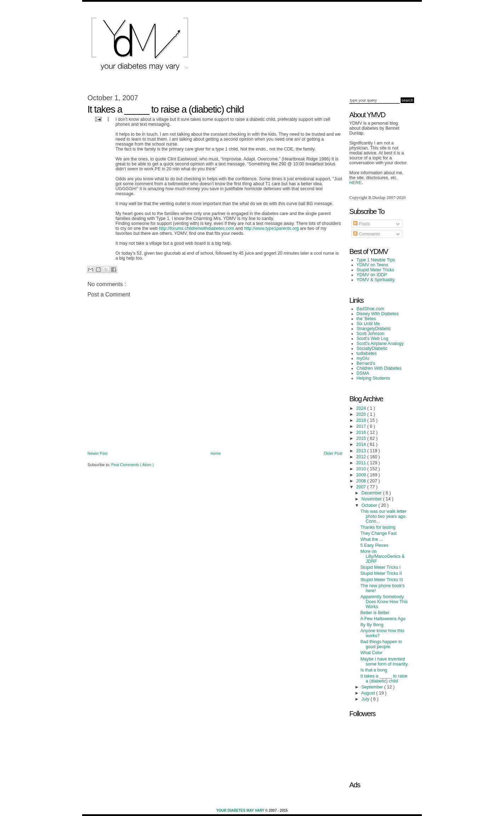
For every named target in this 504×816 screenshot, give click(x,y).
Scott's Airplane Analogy (380, 344)
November (372, 499)
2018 (362, 420)
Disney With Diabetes (377, 314)
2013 (362, 451)
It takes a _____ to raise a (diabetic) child (384, 679)
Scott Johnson (370, 334)
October (370, 505)
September (373, 687)
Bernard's (366, 363)
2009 (362, 475)
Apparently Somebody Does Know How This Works (384, 602)
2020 (362, 414)
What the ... (372, 539)
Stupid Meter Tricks (375, 270)
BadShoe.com (370, 309)
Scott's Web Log (372, 339)
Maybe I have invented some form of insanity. (384, 662)
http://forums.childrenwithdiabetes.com (197, 228)
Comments (367, 234)
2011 (362, 463)
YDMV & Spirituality (376, 280)
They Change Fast (379, 533)
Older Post (333, 453)
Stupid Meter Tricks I (380, 567)
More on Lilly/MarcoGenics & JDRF (382, 556)
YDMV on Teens (372, 265)
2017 (362, 426)
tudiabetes (367, 353)
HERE (356, 183)
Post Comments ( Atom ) (132, 465)
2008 (362, 481)
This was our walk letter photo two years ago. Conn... (383, 516)
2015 (362, 438)
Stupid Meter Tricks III (382, 580)
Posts (362, 224)
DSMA (363, 373)
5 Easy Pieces (374, 545)
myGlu (363, 358)
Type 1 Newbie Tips (376, 260)
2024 (362, 408)
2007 (362, 487)
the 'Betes (366, 319)
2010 (362, 469)
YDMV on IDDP (372, 275)
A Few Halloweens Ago (383, 619)
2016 (362, 432)
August (369, 693)
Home (216, 453)
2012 (362, 457)
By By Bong (372, 625)
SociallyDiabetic (372, 348)
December (372, 493)
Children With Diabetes (379, 368)
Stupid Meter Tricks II (381, 573)
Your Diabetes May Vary (241, 811)
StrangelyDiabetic (374, 329)
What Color (371, 653)
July (366, 699)
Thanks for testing (378, 527)
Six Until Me (368, 324)
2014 (362, 444)
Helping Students (373, 378)
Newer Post (98, 453)
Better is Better (375, 613)
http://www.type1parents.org (271, 228)
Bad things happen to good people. (381, 644)
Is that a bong (374, 670)
